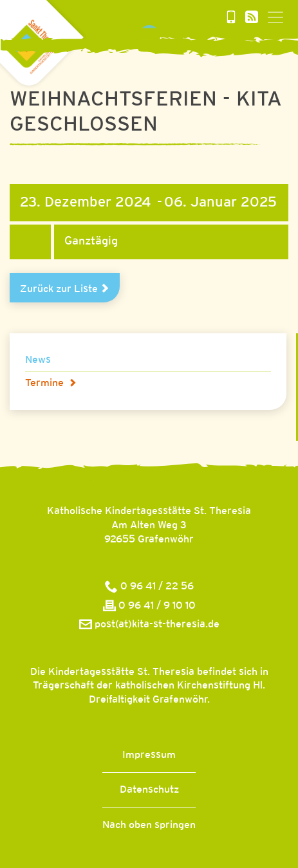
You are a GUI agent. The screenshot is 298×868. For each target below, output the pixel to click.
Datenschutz (149, 790)
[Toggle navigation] (275, 17)
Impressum (149, 755)
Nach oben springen (149, 825)
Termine (51, 383)
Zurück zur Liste (65, 289)
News (38, 360)
